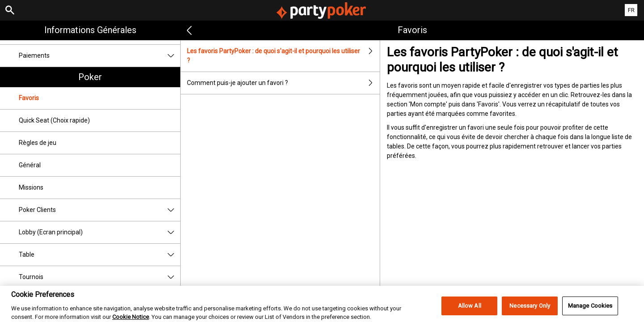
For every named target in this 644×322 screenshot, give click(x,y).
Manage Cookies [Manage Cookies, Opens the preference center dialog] (590, 312)
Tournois (100, 277)
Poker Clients (100, 210)
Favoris (29, 98)
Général (30, 165)
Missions (31, 187)
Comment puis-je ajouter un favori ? (283, 83)
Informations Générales (90, 30)
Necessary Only (530, 312)
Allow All (470, 312)
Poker (90, 77)
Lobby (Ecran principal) (100, 232)
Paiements (100, 56)
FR (631, 10)
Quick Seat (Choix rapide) (54, 120)
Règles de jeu (38, 143)
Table (100, 255)
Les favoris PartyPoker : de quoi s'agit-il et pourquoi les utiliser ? (283, 56)
